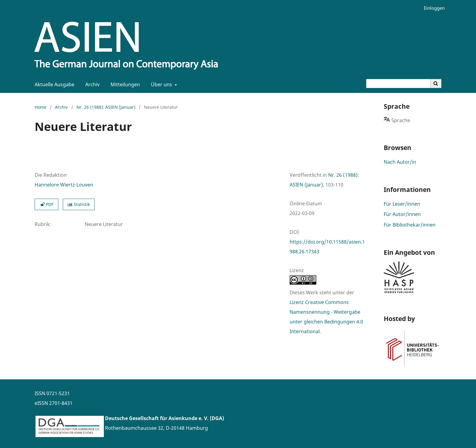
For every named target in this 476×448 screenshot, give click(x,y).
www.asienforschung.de (133, 438)
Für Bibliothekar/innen (410, 225)
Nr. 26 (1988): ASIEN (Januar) (106, 107)
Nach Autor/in (400, 162)
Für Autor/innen (402, 214)
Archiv (91, 84)
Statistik (79, 204)
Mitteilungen (124, 84)
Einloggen (432, 8)
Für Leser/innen (402, 204)
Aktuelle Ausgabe (53, 84)
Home (41, 107)
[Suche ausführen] (436, 84)
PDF (46, 204)
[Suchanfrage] (398, 84)
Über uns (161, 84)
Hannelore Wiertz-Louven (64, 185)
